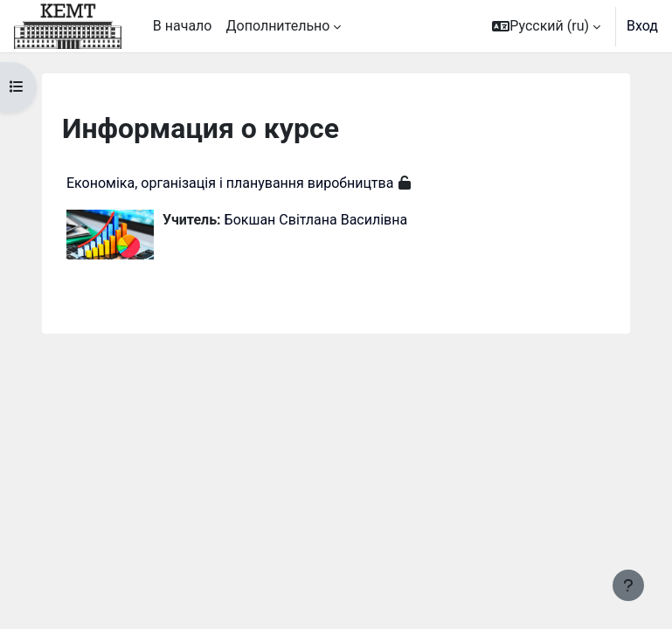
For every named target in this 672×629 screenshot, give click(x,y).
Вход (642, 26)
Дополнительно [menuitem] (277, 26)
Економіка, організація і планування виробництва (230, 183)
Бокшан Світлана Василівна (316, 220)
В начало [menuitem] (183, 26)
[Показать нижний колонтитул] (628, 585)
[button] (546, 26)
